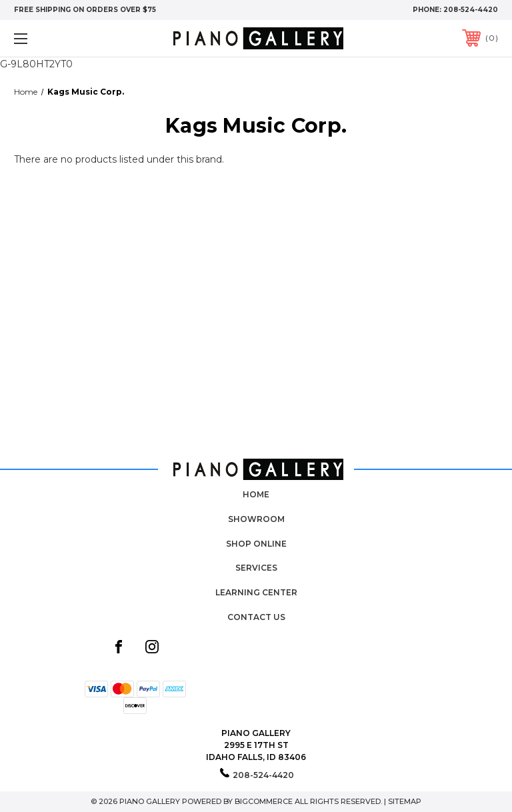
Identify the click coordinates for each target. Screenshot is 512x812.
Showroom (256, 519)
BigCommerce (264, 801)
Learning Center (256, 592)
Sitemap (405, 801)
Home (256, 494)
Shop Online (256, 544)
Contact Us (256, 617)
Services (256, 568)
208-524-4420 (471, 10)
